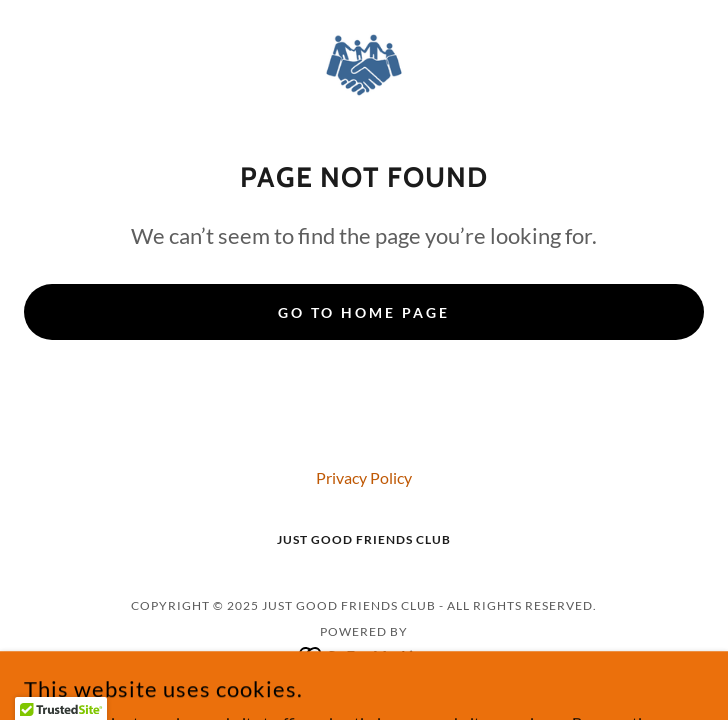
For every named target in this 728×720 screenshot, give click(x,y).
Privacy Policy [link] (364, 477)
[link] (364, 64)
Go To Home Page (364, 312)
